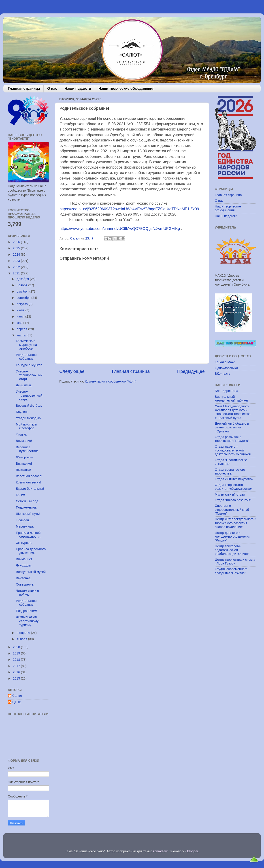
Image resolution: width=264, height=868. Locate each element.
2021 (17, 273)
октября (23, 291)
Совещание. (25, 584)
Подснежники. (26, 507)
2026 (17, 242)
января (22, 639)
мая (20, 323)
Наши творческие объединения (126, 89)
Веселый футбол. (29, 406)
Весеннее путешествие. (28, 449)
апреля (23, 329)
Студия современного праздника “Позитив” (231, 571)
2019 (17, 653)
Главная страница (24, 89)
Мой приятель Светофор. (26, 426)
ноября (23, 285)
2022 (17, 267)
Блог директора (226, 391)
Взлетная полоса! (29, 476)
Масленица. (25, 526)
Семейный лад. (27, 501)
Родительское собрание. (26, 603)
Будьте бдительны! (30, 489)
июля (21, 310)
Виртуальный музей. (31, 572)
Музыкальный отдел (230, 494)
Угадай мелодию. (29, 418)
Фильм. (21, 434)
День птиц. (24, 385)
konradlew (160, 851)
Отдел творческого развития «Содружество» (234, 487)
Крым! (20, 495)
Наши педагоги (78, 89)
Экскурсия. (24, 543)
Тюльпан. (23, 520)
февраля (24, 633)
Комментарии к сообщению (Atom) (111, 381)
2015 (17, 678)
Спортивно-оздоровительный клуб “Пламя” (232, 510)
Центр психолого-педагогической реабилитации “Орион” (232, 550)
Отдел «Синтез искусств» (234, 479)
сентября (24, 298)
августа (23, 304)
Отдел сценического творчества (230, 471)
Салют (17, 696)
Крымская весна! (29, 482)
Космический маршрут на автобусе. (26, 345)
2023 (17, 261)
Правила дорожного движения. (31, 551)
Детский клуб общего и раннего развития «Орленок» (232, 427)
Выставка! (23, 470)
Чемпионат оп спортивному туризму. (27, 621)
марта (22, 335)
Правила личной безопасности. (28, 535)
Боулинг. (22, 412)
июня (21, 316)
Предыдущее (191, 371)
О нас (52, 89)
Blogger (193, 851)
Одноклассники (226, 368)
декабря (23, 279)
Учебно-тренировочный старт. (29, 375)
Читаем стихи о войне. (27, 593)
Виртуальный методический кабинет (232, 399)
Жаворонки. (25, 457)
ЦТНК (17, 702)
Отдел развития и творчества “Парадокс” (232, 439)
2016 (17, 672)
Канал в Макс (225, 362)
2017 (17, 666)
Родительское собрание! (26, 357)
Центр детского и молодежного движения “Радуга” (232, 537)
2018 (17, 660)
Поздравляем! (26, 611)
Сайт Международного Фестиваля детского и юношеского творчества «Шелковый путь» (233, 412)
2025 (17, 248)
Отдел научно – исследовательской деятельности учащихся (233, 450)
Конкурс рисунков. (30, 365)
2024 (17, 254)
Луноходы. (24, 565)
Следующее (72, 371)
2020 (17, 647)
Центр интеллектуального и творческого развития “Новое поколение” (235, 523)
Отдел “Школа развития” (233, 500)
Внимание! (24, 441)
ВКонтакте (222, 374)
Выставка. (23, 578)
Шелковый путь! (28, 514)
